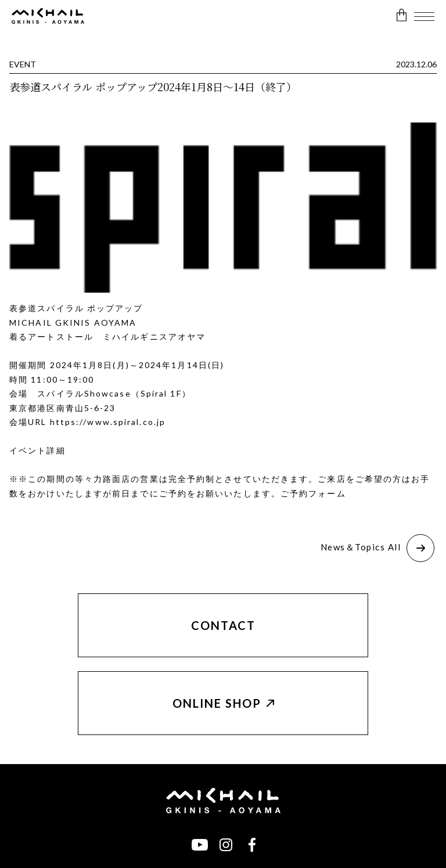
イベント (28, 450)
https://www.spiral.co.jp (108, 422)
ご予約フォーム (313, 493)
